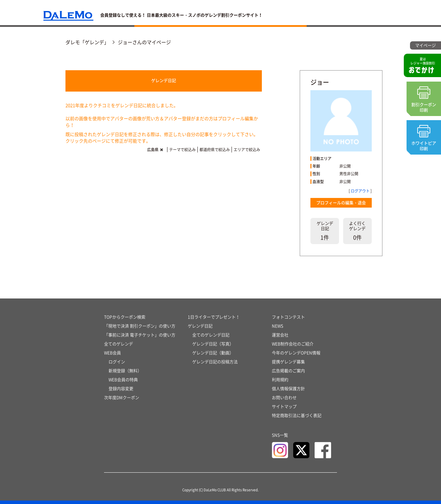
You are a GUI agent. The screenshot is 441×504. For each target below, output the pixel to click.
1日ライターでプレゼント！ (214, 317)
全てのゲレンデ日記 (211, 335)
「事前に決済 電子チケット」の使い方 (140, 335)
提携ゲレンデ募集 (288, 362)
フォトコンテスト (288, 317)
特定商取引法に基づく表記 (297, 416)
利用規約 (280, 380)
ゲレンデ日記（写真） (213, 344)
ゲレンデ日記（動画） (213, 353)
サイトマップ (284, 407)
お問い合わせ (284, 398)
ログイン (117, 362)
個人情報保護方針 (288, 389)
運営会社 (280, 335)
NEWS (278, 326)
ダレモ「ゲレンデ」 (87, 42)
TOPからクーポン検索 (125, 317)
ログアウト (360, 191)
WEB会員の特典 (123, 380)
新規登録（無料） (125, 371)
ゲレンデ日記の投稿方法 (215, 362)
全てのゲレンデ (119, 344)
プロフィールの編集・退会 (341, 203)
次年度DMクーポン (122, 398)
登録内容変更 (121, 389)
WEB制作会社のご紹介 (293, 344)
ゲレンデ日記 (164, 81)
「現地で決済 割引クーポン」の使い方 (140, 326)
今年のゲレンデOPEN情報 (296, 353)
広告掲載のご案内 (288, 371)
